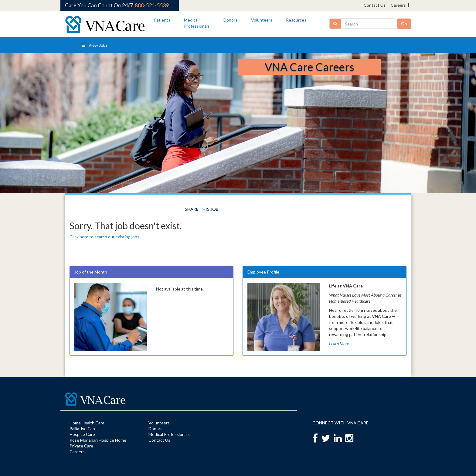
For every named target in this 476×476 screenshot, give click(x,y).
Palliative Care (83, 428)
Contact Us (375, 5)
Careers (398, 5)
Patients (162, 20)
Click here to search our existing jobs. (105, 237)
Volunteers (262, 20)
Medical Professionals (169, 434)
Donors (230, 20)
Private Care (81, 446)
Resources (296, 20)
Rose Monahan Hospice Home (98, 440)
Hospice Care (82, 434)
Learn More (339, 343)
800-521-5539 (152, 5)
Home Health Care (87, 423)
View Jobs (95, 45)
